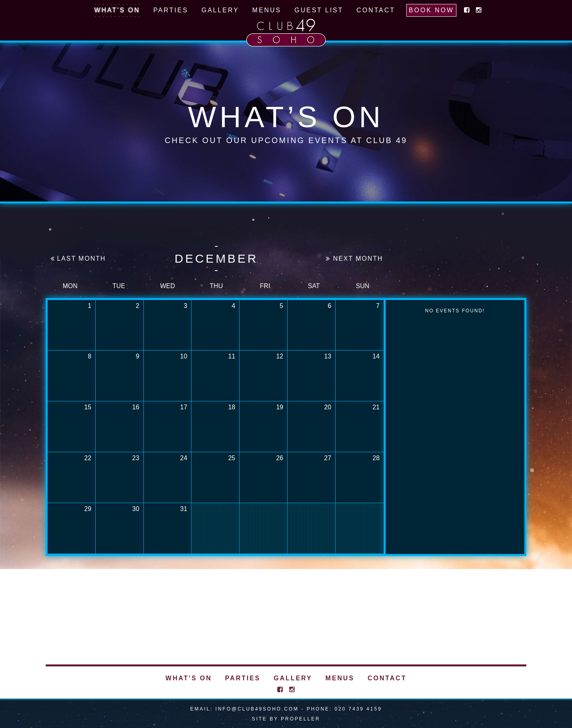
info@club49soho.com (257, 709)
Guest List (319, 10)
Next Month (354, 258)
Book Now (431, 10)
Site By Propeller (286, 719)
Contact (376, 10)
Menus (267, 10)
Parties (171, 10)
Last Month (78, 259)
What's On (117, 10)
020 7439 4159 (358, 709)
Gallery (220, 10)
